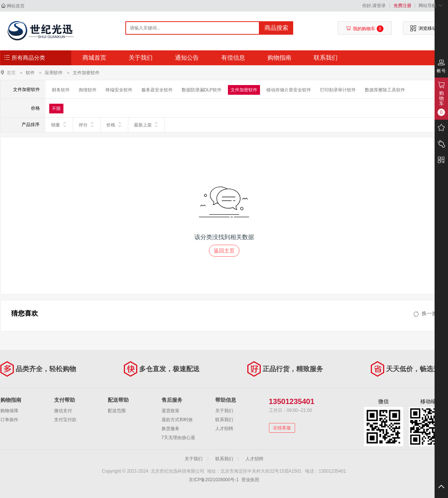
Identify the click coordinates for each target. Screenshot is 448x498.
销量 (59, 125)
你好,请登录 (374, 6)
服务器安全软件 (157, 90)
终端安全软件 (119, 90)
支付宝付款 (65, 420)
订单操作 (9, 420)
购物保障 (9, 411)
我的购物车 (365, 29)
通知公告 (187, 58)
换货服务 (170, 429)
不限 (56, 109)
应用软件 (54, 73)
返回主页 (224, 251)
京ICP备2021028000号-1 (214, 480)
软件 (30, 73)
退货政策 (170, 411)
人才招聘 (224, 429)
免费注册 (402, 6)
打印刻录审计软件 (338, 90)
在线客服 (282, 428)
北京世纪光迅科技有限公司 (40, 31)
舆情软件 (88, 90)
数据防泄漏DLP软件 (202, 90)
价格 (114, 125)
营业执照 (250, 480)
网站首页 (16, 6)
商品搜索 (276, 28)
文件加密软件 (86, 73)
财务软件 (61, 90)
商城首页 (94, 58)
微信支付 (63, 411)
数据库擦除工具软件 (385, 90)
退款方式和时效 (177, 420)
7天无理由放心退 (178, 438)
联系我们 (326, 58)
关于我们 (141, 58)
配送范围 (117, 411)
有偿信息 (233, 58)
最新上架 (146, 125)
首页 (11, 73)
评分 (87, 125)
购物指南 (279, 58)
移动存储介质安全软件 (289, 90)
